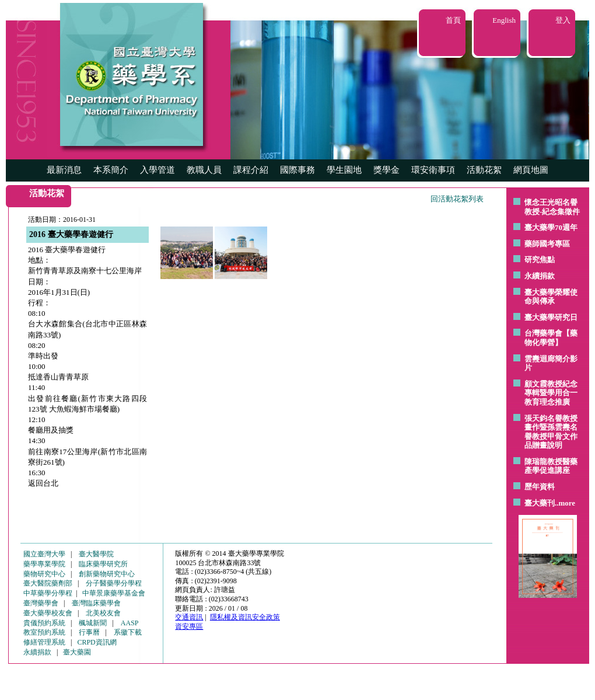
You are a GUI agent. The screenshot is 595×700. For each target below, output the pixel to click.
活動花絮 (484, 170)
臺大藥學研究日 (551, 317)
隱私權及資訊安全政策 (245, 617)
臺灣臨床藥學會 (96, 603)
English (504, 20)
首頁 (453, 20)
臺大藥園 (77, 652)
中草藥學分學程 (48, 593)
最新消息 (64, 170)
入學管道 (157, 170)
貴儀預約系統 (44, 623)
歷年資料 (540, 487)
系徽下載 (128, 632)
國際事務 (297, 170)
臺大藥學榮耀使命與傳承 (551, 297)
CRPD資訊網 (97, 642)
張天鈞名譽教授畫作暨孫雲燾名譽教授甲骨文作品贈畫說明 (551, 432)
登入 (563, 20)
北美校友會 (103, 613)
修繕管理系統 (44, 642)
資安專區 (189, 626)
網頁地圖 (531, 170)
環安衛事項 (433, 170)
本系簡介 (111, 170)
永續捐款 (540, 276)
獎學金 (386, 170)
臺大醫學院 (96, 554)
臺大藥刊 (540, 503)
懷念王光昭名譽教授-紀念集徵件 (552, 207)
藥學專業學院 (44, 564)
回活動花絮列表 (457, 199)
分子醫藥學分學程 (114, 583)
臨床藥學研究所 (103, 564)
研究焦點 (540, 260)
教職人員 (204, 170)
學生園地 (344, 170)
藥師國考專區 (547, 244)
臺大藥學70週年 (551, 227)
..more (565, 503)
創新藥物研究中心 (107, 574)
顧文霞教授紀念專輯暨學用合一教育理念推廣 (551, 393)
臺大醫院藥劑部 (48, 583)
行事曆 (89, 632)
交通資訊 (189, 617)
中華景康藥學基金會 (114, 593)
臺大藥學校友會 (48, 613)
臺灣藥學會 (41, 603)
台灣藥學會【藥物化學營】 (551, 338)
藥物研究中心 (44, 574)
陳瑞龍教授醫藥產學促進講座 (551, 466)
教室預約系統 (44, 632)
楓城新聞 (93, 623)
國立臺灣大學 (44, 554)
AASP (130, 623)
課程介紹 (251, 170)
